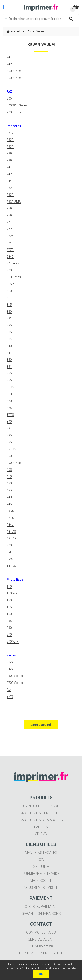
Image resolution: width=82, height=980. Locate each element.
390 (9, 422)
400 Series (14, 463)
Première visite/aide (41, 874)
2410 (10, 167)
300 (9, 270)
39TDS (11, 449)
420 (9, 483)
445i (10, 504)
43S (9, 490)
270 (9, 635)
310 (9, 291)
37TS (10, 415)
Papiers (41, 827)
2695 (10, 215)
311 (9, 298)
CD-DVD (41, 834)
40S (9, 470)
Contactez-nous (41, 932)
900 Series (14, 112)
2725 (10, 236)
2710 (10, 222)
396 (9, 442)
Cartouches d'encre (41, 806)
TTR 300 (12, 566)
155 (9, 607)
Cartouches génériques (41, 813)
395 (9, 435)
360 (9, 394)
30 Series (13, 263)
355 (9, 373)
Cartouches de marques (41, 820)
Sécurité (41, 867)
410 (9, 477)
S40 (9, 552)
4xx (9, 690)
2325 (10, 147)
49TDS (11, 538)
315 (9, 305)
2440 (10, 181)
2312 (10, 133)
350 (9, 360)
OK (41, 974)
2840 (10, 257)
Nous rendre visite (41, 888)
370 (9, 401)
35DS (10, 387)
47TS (10, 518)
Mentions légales (41, 853)
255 (9, 621)
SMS (10, 559)
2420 (10, 174)
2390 (10, 153)
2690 (10, 208)
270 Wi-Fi (13, 642)
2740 (10, 243)
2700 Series (15, 683)
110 (9, 587)
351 (9, 367)
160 (9, 614)
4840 (10, 525)
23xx (10, 662)
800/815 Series (17, 105)
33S (9, 339)
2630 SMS (14, 202)
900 (9, 545)
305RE (11, 284)
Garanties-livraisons (41, 914)
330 (9, 312)
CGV (41, 860)
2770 (10, 250)
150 (9, 600)
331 (9, 318)
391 (9, 428)
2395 (10, 160)
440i (10, 497)
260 (9, 628)
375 (9, 408)
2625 (10, 195)
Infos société (41, 881)
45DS (10, 511)
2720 (10, 229)
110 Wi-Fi (13, 593)
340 (9, 346)
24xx (10, 669)
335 (9, 325)
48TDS (11, 532)
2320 (10, 140)
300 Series (14, 277)
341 (9, 353)
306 (9, 98)
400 (9, 456)
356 (9, 380)
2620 (10, 188)
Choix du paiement (41, 907)
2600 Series (15, 676)
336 (9, 332)
